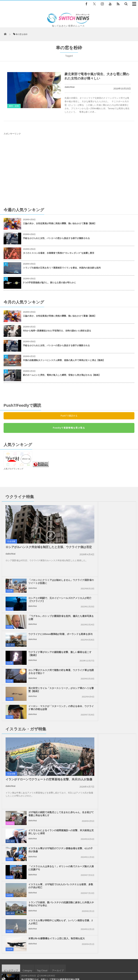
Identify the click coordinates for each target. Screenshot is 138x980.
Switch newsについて (23, 960)
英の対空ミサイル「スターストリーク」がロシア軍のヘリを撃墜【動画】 (46, 598)
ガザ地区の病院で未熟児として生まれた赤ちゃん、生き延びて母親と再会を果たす (113, 629)
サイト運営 (45, 960)
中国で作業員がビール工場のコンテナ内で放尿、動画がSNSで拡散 (54, 801)
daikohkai (70, 87)
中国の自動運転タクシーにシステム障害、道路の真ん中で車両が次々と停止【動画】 (64, 360)
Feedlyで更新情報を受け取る (69, 428)
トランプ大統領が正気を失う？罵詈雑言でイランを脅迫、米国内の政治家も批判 (62, 268)
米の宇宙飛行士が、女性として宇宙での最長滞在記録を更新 (50, 757)
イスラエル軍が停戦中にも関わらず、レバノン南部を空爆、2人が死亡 (47, 719)
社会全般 (11, 541)
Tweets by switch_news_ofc (69, 850)
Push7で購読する (69, 416)
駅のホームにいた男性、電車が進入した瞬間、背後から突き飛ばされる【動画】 (62, 375)
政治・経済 (77, 570)
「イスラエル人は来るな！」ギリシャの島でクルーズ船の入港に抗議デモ (113, 683)
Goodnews (77, 637)
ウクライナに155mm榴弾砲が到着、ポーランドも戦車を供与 (112, 560)
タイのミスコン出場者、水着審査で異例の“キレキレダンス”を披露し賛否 (59, 253)
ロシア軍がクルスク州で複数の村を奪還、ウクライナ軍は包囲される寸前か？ (113, 580)
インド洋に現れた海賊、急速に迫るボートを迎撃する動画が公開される (56, 772)
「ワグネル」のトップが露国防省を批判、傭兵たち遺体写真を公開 (113, 542)
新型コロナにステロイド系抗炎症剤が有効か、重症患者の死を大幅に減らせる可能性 (62, 816)
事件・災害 (14, 106)
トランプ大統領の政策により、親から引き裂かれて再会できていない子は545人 (60, 787)
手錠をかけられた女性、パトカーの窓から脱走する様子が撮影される (56, 238)
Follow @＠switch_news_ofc (69, 856)
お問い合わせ (89, 960)
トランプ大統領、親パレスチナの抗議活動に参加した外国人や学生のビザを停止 (113, 701)
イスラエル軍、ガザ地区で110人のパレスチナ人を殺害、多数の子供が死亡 (47, 701)
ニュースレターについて (113, 960)
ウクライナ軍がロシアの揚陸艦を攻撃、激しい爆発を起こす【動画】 (46, 580)
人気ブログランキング (13, 469)
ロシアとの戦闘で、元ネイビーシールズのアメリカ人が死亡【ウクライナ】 (113, 526)
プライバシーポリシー (67, 960)
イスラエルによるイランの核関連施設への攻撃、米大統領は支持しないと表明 (113, 647)
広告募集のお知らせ (69, 964)
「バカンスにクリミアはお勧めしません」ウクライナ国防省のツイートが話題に (113, 508)
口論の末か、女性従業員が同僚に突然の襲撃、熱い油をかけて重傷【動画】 (60, 223)
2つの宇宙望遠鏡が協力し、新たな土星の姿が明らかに (50, 283)
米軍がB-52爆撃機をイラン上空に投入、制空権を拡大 (113, 717)
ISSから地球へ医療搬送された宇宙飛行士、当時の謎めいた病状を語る (57, 331)
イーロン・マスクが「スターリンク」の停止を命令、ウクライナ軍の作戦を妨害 (113, 598)
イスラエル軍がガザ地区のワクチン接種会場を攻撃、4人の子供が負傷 (114, 665)
